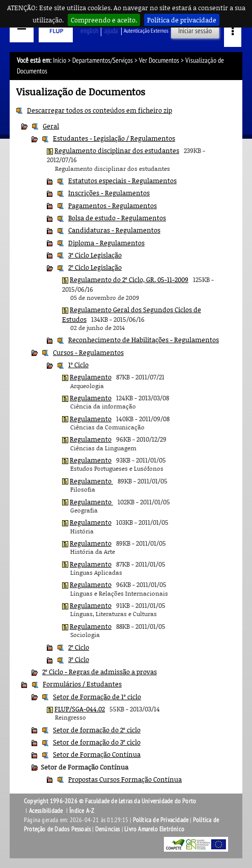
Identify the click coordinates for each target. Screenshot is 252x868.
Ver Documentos (159, 60)
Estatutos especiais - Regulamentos (122, 181)
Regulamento (91, 377)
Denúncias (108, 829)
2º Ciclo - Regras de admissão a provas (100, 672)
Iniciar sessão (195, 31)
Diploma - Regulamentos (106, 243)
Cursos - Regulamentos (88, 352)
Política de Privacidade (161, 820)
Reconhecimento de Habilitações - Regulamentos (144, 340)
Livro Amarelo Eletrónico (154, 829)
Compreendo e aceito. (104, 20)
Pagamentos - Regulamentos (113, 206)
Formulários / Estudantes (82, 684)
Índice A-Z (82, 811)
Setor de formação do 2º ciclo (97, 730)
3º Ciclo (79, 659)
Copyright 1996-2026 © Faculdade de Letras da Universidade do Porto (110, 801)
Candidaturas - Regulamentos (114, 230)
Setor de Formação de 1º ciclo (97, 697)
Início (60, 60)
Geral (51, 126)
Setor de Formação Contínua (97, 754)
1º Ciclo (78, 365)
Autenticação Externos (146, 31)
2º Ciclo (79, 647)
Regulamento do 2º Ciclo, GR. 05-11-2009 (129, 279)
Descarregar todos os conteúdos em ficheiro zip (100, 110)
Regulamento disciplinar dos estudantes (117, 150)
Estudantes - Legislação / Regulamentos (114, 138)
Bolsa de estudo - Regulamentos (117, 218)
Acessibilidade (46, 811)
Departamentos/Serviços (103, 60)
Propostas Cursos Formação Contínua (125, 779)
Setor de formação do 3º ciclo (97, 742)
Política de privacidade (182, 20)
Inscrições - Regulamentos (109, 193)
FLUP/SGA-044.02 (80, 709)
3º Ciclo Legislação (95, 255)
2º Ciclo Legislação (95, 267)
